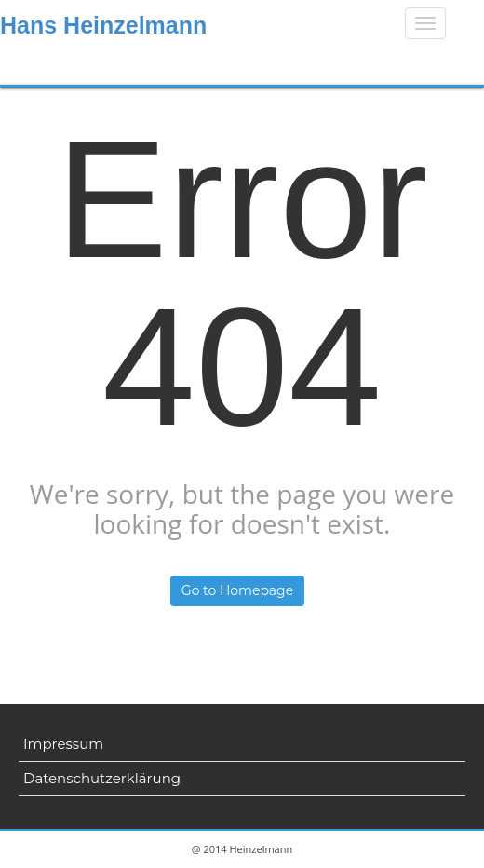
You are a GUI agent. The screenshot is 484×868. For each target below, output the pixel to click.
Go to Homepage (237, 590)
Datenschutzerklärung (102, 778)
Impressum (63, 744)
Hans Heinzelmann (103, 25)
